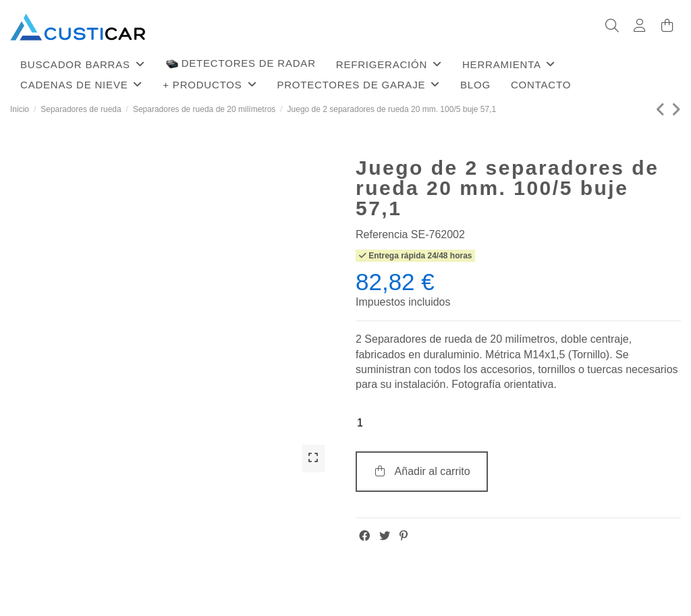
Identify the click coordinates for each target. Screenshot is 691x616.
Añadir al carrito (422, 471)
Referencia (382, 234)
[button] (83, 64)
